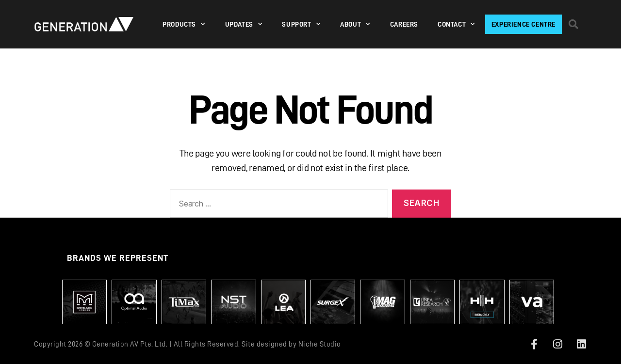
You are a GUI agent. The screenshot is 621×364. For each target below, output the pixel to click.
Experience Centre (523, 24)
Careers (404, 24)
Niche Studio (320, 344)
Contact (457, 24)
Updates (244, 24)
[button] (573, 24)
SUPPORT (301, 24)
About (355, 24)
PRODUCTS (184, 24)
